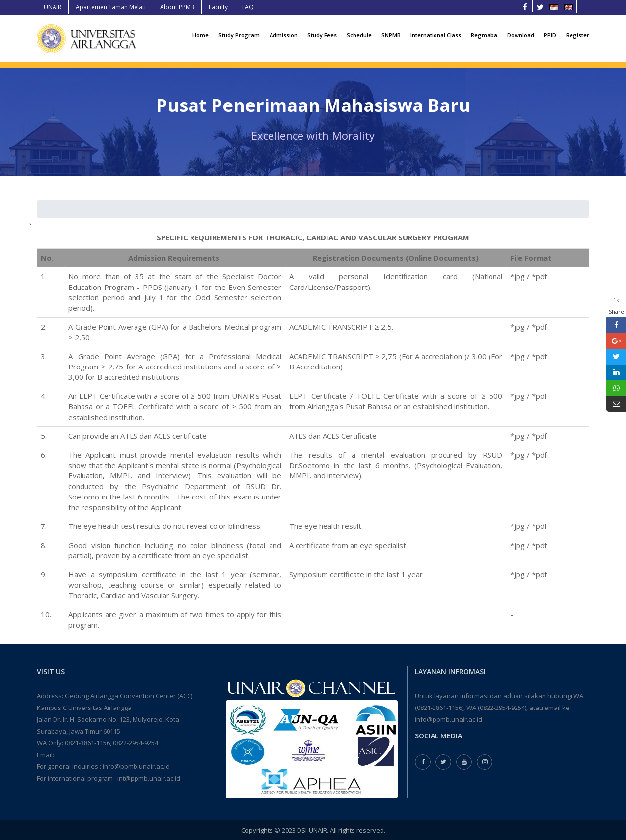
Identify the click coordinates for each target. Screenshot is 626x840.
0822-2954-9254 (136, 743)
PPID (550, 35)
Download (521, 35)
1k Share (616, 305)
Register (578, 35)
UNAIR (53, 7)
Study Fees (322, 35)
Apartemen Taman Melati (111, 7)
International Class (436, 35)
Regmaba (484, 35)
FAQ (248, 7)
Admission (284, 35)
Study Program (239, 35)
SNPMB (391, 35)
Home (201, 35)
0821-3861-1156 (87, 743)
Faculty (218, 7)
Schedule (359, 35)
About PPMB (177, 7)
